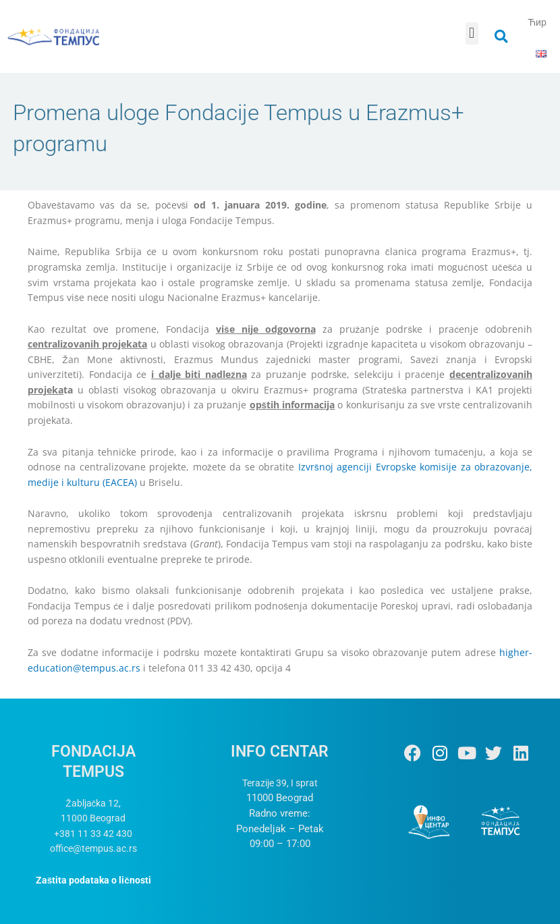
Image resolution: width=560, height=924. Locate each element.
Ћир (537, 22)
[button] (472, 33)
